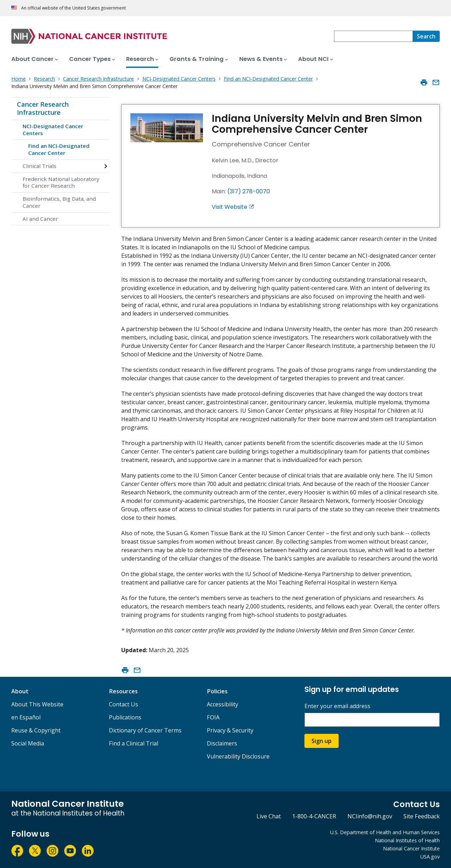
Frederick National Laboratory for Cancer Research (61, 182)
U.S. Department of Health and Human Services (385, 832)
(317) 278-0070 (249, 191)
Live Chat (269, 816)
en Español (26, 717)
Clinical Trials (39, 166)
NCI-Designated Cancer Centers (53, 130)
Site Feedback (422, 816)
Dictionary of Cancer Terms (145, 730)
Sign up (322, 741)
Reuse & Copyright (36, 730)
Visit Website (230, 207)
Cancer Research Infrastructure (43, 108)
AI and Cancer (40, 219)
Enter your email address (337, 706)
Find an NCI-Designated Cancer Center (59, 149)
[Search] (426, 36)
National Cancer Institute (411, 848)
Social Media (28, 743)
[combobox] (373, 36)
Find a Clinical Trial (134, 743)
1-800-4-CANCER (314, 816)
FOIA (213, 717)
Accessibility (223, 704)
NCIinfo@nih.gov (370, 816)
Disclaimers (222, 743)
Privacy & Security (230, 730)
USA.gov (430, 857)
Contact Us (123, 704)
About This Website (37, 704)
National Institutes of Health (407, 840)
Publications (125, 717)
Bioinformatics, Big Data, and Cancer (59, 202)
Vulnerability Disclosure (238, 756)
